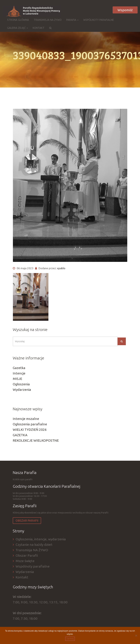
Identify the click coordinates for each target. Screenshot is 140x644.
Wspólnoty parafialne (99, 20)
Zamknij (70, 639)
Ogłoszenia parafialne (30, 424)
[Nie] (136, 636)
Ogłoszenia (21, 384)
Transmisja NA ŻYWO (48, 20)
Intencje (19, 373)
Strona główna (18, 20)
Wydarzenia (22, 390)
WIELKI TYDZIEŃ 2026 (30, 429)
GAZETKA (20, 435)
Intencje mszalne (26, 419)
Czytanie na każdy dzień (34, 545)
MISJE (17, 379)
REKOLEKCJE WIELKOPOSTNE (36, 440)
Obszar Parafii (27, 521)
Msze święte (25, 561)
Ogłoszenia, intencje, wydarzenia (41, 539)
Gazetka (19, 368)
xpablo (61, 268)
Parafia (72, 20)
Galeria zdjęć (18, 28)
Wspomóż (125, 10)
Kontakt (39, 28)
